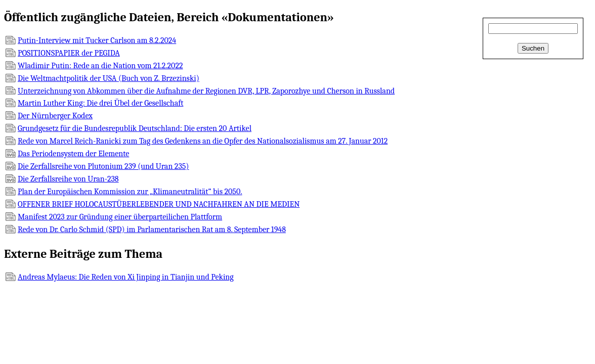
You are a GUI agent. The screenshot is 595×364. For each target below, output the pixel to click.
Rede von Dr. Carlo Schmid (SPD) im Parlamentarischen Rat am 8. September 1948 (152, 230)
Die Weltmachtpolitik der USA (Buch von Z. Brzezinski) (109, 78)
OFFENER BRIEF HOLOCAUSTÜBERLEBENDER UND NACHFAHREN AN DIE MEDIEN (159, 204)
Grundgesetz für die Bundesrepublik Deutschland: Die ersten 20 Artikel (135, 128)
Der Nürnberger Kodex (55, 116)
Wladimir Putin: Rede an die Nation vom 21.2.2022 (100, 66)
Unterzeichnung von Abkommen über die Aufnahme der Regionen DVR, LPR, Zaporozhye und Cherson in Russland (206, 91)
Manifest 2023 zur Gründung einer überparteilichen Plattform (120, 217)
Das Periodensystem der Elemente (73, 154)
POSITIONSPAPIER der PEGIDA (69, 53)
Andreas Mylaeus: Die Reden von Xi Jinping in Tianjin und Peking (126, 277)
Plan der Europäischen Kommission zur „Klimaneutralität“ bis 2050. (130, 192)
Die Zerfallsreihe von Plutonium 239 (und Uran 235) (103, 166)
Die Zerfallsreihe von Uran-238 (68, 179)
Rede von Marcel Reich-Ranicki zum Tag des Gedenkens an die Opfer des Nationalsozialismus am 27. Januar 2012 (203, 141)
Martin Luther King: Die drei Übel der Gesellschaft (100, 103)
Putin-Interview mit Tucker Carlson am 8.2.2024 (97, 40)
